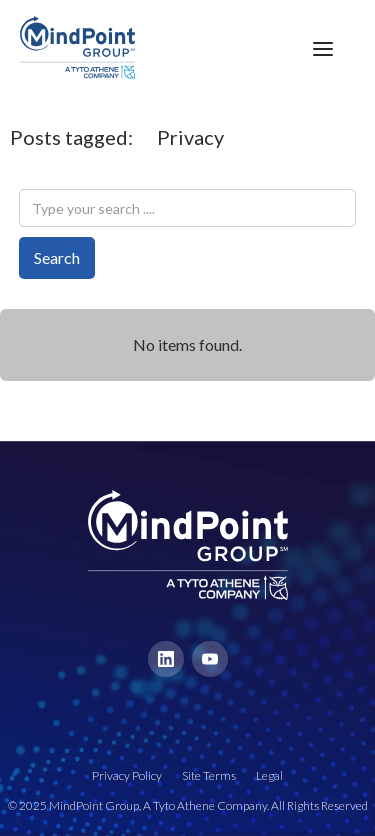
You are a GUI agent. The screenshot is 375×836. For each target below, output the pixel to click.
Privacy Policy (127, 775)
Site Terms (209, 775)
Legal (269, 775)
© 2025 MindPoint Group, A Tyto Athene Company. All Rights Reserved (188, 805)
